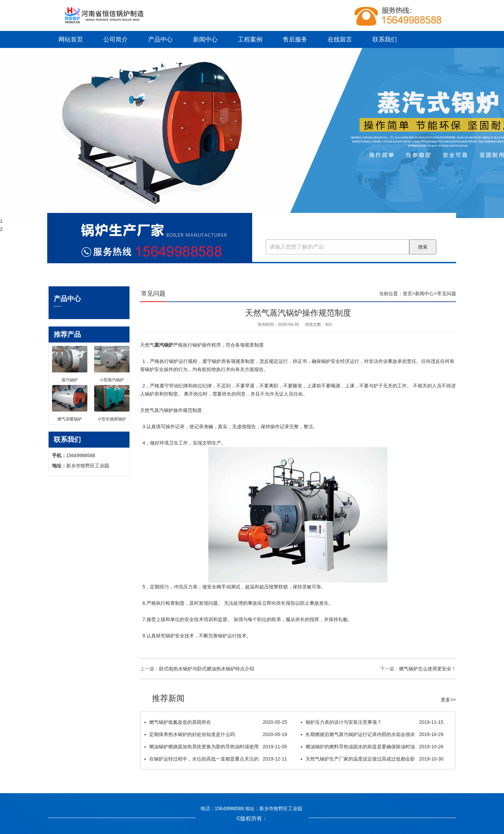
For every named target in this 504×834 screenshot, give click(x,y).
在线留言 (340, 39)
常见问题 (447, 294)
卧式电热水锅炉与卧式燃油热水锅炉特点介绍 (207, 669)
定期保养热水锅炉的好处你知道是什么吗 (216, 734)
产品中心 (160, 39)
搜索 (423, 247)
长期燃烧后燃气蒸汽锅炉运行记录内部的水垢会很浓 (372, 734)
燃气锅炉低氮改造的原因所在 (216, 722)
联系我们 (385, 39)
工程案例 (250, 39)
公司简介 (116, 39)
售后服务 (295, 39)
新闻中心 (205, 39)
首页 (407, 294)
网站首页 (71, 39)
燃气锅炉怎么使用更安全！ (428, 669)
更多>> (448, 700)
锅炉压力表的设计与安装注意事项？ (372, 722)
